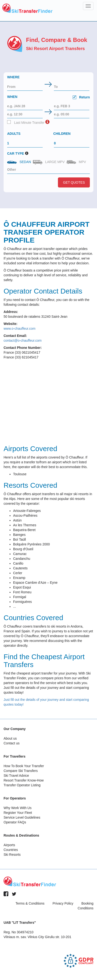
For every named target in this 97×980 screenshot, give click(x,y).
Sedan (20, 162)
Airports (9, 845)
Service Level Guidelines (22, 817)
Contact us (12, 743)
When (48, 98)
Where (13, 77)
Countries (11, 850)
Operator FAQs (15, 822)
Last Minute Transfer (26, 122)
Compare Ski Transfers (21, 771)
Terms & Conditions (30, 903)
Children (62, 134)
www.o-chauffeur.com (20, 329)
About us (10, 738)
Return (81, 97)
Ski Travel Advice (16, 776)
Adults (14, 134)
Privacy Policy (63, 903)
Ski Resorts (12, 855)
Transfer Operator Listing (22, 785)
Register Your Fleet (18, 813)
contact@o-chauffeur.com (23, 340)
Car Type (16, 153)
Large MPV (49, 162)
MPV (77, 162)
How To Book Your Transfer (24, 766)
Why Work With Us (18, 808)
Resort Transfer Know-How (24, 780)
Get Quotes (74, 182)
